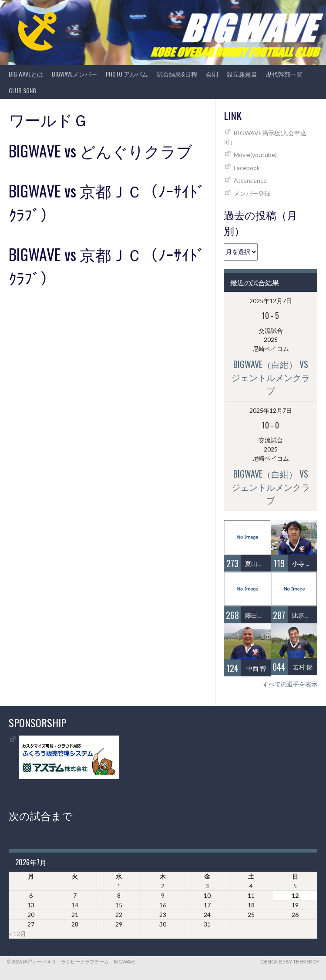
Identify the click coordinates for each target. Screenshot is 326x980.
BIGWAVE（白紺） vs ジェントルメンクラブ (271, 377)
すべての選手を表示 (290, 684)
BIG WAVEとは (26, 74)
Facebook (247, 168)
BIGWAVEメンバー (74, 74)
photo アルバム (127, 74)
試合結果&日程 (177, 74)
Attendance (250, 180)
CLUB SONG (22, 90)
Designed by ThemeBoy (290, 962)
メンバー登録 (252, 193)
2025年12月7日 (271, 301)
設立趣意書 (242, 74)
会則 (212, 74)
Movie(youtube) (255, 155)
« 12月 (18, 934)
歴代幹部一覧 (284, 74)
